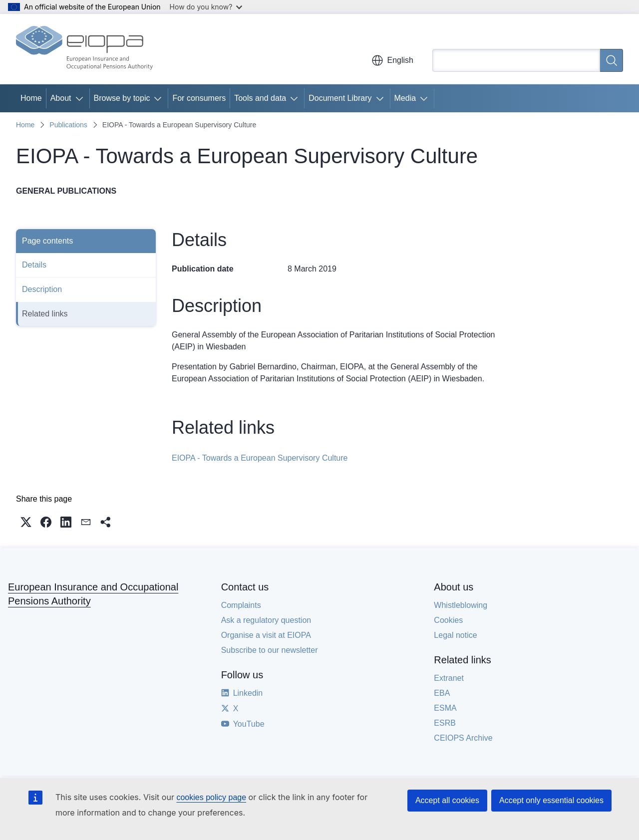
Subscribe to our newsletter (270, 650)
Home (31, 98)
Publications (68, 125)
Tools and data (260, 98)
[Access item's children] (81, 98)
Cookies (448, 620)
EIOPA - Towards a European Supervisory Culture (260, 458)
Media (405, 98)
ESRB (445, 723)
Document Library (340, 98)
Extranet (449, 678)
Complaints (241, 605)
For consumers (199, 98)
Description (42, 289)
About (61, 98)
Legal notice (455, 635)
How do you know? (206, 7)
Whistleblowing (461, 605)
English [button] (392, 60)
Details (34, 265)
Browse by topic (122, 98)
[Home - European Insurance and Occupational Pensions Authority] (84, 49)
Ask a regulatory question (266, 620)
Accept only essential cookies (551, 800)
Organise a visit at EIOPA (266, 635)
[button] (26, 522)
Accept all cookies (447, 800)
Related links (45, 314)
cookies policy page (211, 797)
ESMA (445, 708)
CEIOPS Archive (463, 738)
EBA (442, 693)
